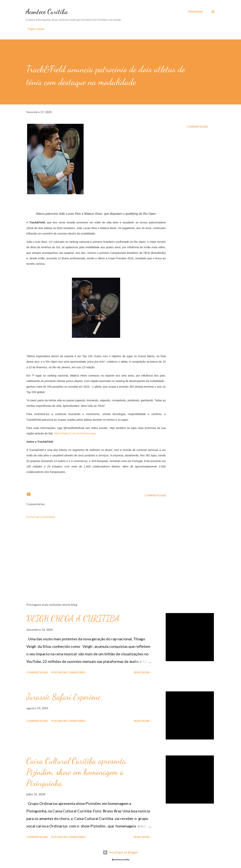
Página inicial (36, 29)
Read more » (143, 672)
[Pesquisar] (195, 12)
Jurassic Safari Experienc (64, 697)
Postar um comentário (41, 517)
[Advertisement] (90, 556)
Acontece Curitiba (47, 12)
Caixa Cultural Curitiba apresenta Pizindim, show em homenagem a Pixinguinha (76, 772)
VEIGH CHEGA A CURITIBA (73, 618)
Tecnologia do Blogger (120, 852)
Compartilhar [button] (197, 127)
